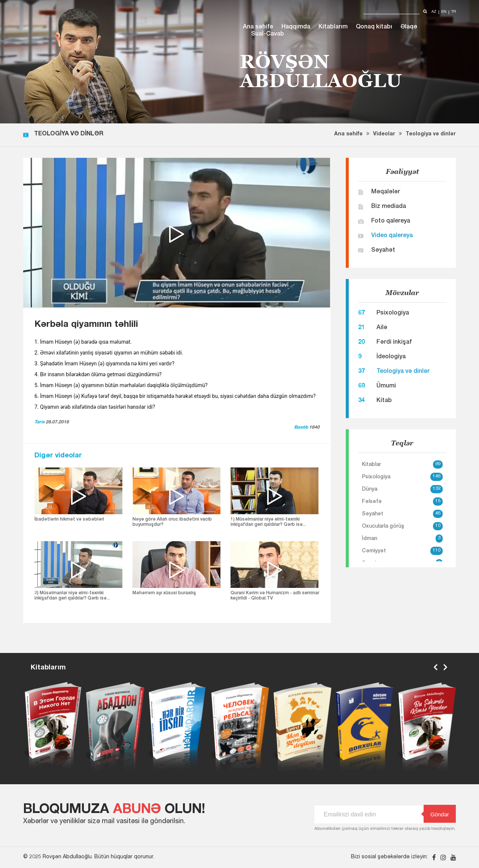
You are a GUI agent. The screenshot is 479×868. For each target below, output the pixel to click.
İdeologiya (391, 357)
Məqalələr (386, 192)
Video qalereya (392, 236)
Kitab (384, 401)
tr (454, 12)
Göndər (436, 814)
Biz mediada (389, 207)
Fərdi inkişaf (394, 343)
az (434, 12)
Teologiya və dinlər (431, 134)
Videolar (384, 134)
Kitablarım (333, 27)
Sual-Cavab (268, 34)
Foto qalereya (391, 221)
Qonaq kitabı (374, 27)
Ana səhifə (258, 27)
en (444, 12)
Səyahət (383, 251)
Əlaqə (409, 27)
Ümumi (386, 386)
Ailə (382, 328)
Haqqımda (296, 27)
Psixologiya (393, 313)
